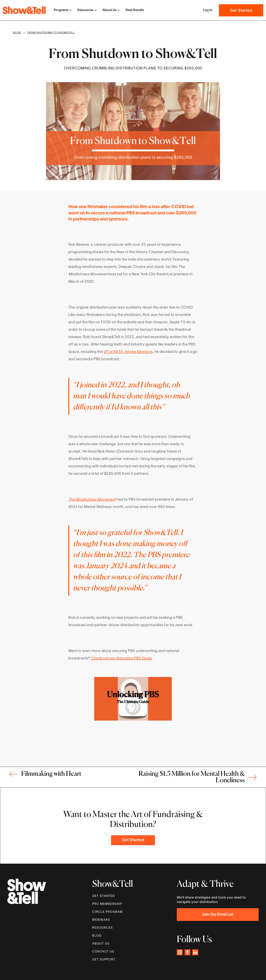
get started (104, 896)
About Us (101, 944)
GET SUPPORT (104, 960)
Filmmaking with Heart (51, 774)
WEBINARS (101, 920)
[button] (63, 10)
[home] (24, 10)
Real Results (135, 10)
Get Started (241, 11)
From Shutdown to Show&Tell (51, 33)
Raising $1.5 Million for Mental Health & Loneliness (192, 777)
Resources (103, 928)
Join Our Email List (218, 915)
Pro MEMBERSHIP (107, 904)
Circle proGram (108, 912)
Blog (17, 33)
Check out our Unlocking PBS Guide (121, 659)
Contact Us (103, 952)
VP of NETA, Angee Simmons (128, 352)
